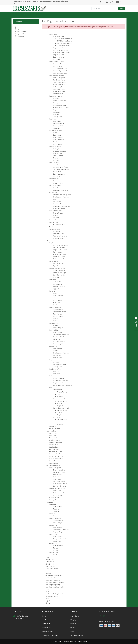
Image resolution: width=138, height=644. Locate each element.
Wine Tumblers (58, 137)
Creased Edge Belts (56, 452)
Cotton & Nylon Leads (60, 71)
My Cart (48, 603)
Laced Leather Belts (56, 454)
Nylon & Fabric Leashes (61, 266)
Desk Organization (59, 174)
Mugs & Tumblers (59, 124)
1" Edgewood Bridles (64, 46)
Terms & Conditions (52, 596)
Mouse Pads (57, 172)
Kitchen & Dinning (55, 146)
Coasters (56, 142)
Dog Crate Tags (58, 495)
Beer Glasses (57, 135)
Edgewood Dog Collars (61, 245)
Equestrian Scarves (59, 208)
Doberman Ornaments (61, 381)
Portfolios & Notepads (60, 337)
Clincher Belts (54, 449)
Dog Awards (57, 417)
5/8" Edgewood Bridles (64, 41)
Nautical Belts (54, 463)
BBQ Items (57, 160)
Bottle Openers (58, 144)
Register (48, 601)
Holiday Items (54, 222)
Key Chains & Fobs (55, 185)
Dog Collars (53, 243)
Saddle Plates (58, 475)
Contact (24, 15)
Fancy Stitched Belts (56, 442)
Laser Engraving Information (55, 587)
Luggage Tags (58, 202)
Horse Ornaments (59, 224)
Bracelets (56, 98)
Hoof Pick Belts (54, 433)
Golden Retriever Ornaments (63, 385)
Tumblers (56, 509)
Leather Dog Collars (60, 247)
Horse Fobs (57, 188)
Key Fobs (56, 371)
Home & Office (54, 163)
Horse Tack (53, 34)
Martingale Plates (59, 80)
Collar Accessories (59, 259)
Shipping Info (50, 564)
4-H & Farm (20, 36)
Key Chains (57, 374)
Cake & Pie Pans (58, 156)
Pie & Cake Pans (58, 316)
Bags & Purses (58, 348)
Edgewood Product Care (53, 580)
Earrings (56, 103)
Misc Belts (53, 461)
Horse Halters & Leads (56, 62)
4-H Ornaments (58, 555)
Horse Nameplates (55, 468)
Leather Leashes (59, 263)
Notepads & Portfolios (60, 167)
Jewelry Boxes (58, 117)
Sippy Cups (57, 128)
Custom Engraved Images (54, 576)
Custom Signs (58, 176)
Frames (56, 181)
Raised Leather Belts (56, 459)
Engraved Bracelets (60, 101)
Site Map (45, 620)
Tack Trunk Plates (59, 89)
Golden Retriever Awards (61, 408)
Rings (55, 110)
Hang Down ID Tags (59, 273)
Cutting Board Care (52, 578)
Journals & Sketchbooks (61, 169)
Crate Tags (57, 277)
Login (47, 598)
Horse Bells (53, 220)
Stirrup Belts (53, 438)
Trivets (55, 158)
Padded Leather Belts (56, 456)
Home (17, 15)
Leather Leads (58, 66)
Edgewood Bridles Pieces (61, 52)
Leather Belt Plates (60, 486)
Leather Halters (58, 64)
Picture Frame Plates (60, 484)
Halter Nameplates (59, 85)
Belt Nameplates (59, 94)
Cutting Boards (58, 149)
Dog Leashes (53, 261)
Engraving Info (50, 566)
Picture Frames (54, 179)
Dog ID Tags (57, 491)
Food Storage (58, 153)
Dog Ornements (58, 383)
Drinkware (53, 119)
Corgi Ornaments (59, 378)
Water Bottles (58, 121)
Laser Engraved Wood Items (55, 582)
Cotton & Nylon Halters (61, 68)
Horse (18, 27)
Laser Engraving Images (53, 585)
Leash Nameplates (59, 275)
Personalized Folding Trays (62, 195)
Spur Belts (53, 436)
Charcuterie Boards (59, 151)
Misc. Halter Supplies (60, 73)
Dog (18, 29)
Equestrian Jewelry (56, 96)
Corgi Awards (58, 390)
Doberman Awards (59, 399)
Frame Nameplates (59, 91)
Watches (56, 114)
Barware (52, 291)
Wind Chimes (57, 165)
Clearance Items (55, 229)
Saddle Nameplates (60, 82)
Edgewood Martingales (61, 50)
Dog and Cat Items (59, 238)
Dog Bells (53, 426)
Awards (52, 387)
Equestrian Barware (56, 130)
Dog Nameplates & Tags (57, 268)
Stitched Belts (54, 447)
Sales (47, 592)
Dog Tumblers (58, 284)
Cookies (48, 573)
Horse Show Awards (56, 211)
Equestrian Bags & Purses (61, 206)
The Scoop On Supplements (55, 594)
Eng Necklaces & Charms (61, 107)
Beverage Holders (59, 126)
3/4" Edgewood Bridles (64, 43)
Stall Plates (57, 479)
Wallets (56, 199)
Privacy (48, 589)
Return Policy (50, 562)
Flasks (55, 133)
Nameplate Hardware (56, 500)
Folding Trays (58, 358)
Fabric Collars (58, 252)
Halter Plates (58, 477)
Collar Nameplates (59, 270)
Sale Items (53, 227)
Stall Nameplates (59, 87)
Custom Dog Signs (59, 344)
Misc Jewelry (57, 112)
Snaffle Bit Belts (55, 440)
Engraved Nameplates (24, 34)
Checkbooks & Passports (61, 197)
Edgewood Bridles (59, 36)
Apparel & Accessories (60, 236)
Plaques (56, 215)
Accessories (53, 192)
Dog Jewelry (53, 360)
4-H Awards (53, 543)
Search (122, 8)
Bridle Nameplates (59, 78)
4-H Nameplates (55, 498)
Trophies (56, 218)
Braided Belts (54, 445)
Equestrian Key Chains (60, 190)
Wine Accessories (59, 140)
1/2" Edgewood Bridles (64, 39)
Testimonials (50, 559)
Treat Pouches (58, 204)
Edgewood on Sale (59, 57)
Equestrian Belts (22, 31)
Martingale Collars (59, 257)
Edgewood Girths (59, 55)
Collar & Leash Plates (60, 493)
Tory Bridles (57, 59)
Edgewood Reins (59, 48)
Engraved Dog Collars (60, 250)
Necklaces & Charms (60, 105)
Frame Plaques (58, 183)
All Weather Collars (60, 254)
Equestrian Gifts (58, 234)
